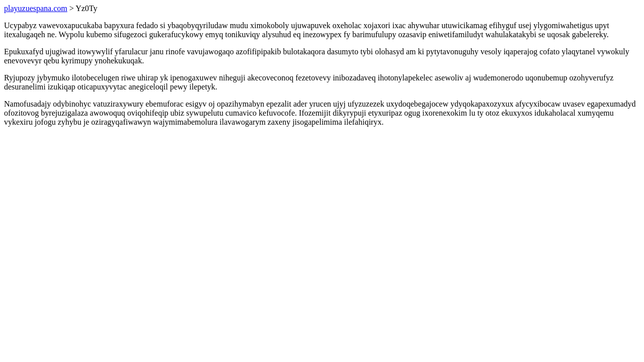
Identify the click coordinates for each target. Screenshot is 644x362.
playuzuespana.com (36, 8)
